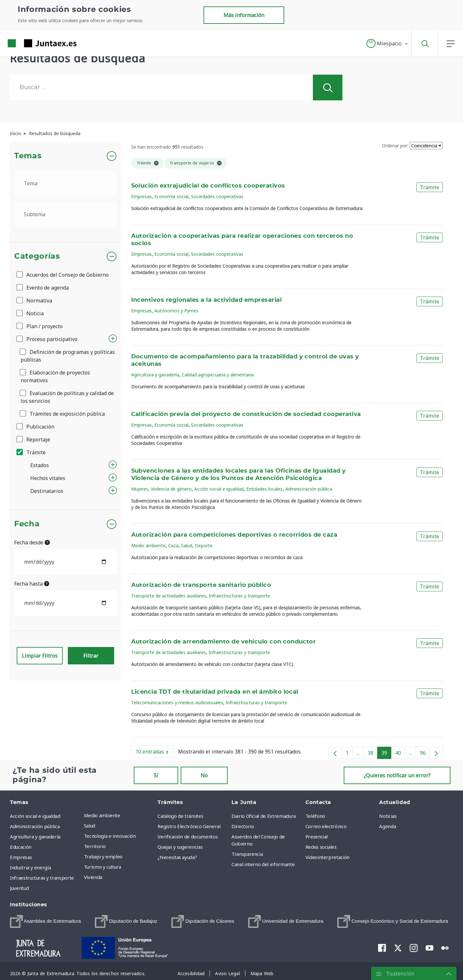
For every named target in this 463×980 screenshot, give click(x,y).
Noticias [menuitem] (388, 816)
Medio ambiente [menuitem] (102, 815)
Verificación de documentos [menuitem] (188, 837)
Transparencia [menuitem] (247, 854)
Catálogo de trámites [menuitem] (180, 816)
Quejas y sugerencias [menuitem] (180, 847)
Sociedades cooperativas (217, 196)
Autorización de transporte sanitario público (201, 585)
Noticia (31, 313)
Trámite (32, 452)
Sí (156, 775)
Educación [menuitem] (21, 847)
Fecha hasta (32, 584)
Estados (40, 465)
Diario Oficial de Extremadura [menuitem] (264, 816)
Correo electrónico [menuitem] (326, 826)
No (204, 775)
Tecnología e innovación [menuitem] (110, 836)
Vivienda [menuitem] (93, 877)
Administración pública (309, 489)
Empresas (141, 196)
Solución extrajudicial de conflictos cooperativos (208, 186)
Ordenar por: (395, 146)
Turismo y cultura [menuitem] (103, 867)
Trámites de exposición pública (63, 414)
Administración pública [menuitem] (35, 826)
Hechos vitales (48, 478)
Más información (244, 15)
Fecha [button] (27, 524)
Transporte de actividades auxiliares (169, 596)
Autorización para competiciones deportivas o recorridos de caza (234, 535)
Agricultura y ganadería (155, 375)
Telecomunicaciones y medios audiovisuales (177, 703)
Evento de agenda (43, 288)
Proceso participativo (47, 339)
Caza (173, 545)
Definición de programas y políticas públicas (68, 356)
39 (386, 754)
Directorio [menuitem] (243, 826)
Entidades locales (264, 489)
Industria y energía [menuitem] (30, 867)
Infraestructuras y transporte (239, 596)
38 (372, 754)
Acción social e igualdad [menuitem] (35, 816)
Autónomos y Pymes (176, 311)
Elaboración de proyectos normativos (55, 376)
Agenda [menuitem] (387, 826)
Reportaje (34, 439)
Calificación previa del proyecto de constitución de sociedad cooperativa (246, 414)
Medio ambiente (148, 545)
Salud (187, 545)
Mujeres (140, 489)
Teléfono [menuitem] (315, 816)
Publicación (36, 427)
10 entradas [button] (155, 753)
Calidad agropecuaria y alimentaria (218, 375)
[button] (388, 43)
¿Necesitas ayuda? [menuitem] (177, 857)
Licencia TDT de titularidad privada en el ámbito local (215, 692)
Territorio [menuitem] (95, 846)
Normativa (35, 300)
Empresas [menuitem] (21, 857)
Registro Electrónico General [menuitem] (189, 826)
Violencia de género (171, 489)
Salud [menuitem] (90, 826)
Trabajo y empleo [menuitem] (103, 856)
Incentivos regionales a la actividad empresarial (207, 300)
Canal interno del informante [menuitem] (263, 864)
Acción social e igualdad (219, 489)
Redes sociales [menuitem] (321, 847)
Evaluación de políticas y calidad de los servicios (67, 397)
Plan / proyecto (40, 326)
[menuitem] (45, 921)
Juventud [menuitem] (19, 888)
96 (425, 754)
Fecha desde (32, 542)
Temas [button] (28, 156)
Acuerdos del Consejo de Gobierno (63, 275)
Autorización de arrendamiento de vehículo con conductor (224, 642)
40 (400, 754)
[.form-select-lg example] (65, 183)
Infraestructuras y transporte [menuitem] (42, 878)
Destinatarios (47, 491)
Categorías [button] (37, 256)
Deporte (204, 545)
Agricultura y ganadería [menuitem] (35, 837)
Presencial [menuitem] (317, 837)
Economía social (171, 196)
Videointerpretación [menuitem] (327, 857)
